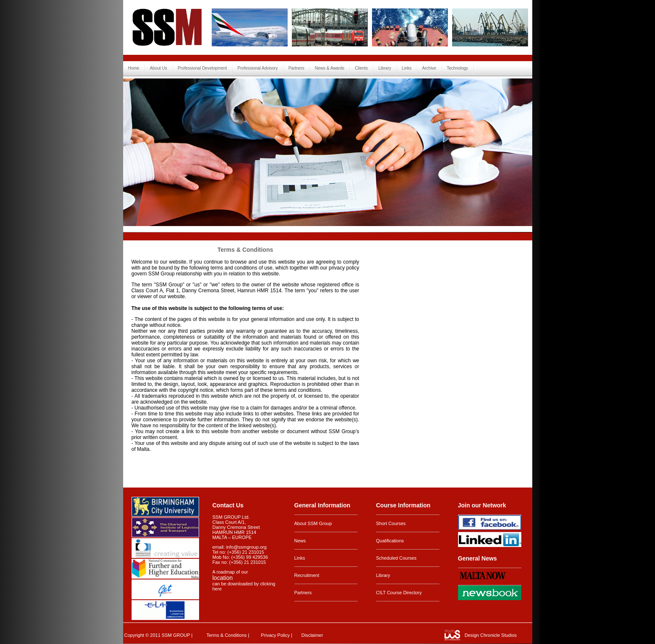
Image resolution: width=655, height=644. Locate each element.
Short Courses (391, 523)
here (217, 589)
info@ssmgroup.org (246, 547)
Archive (429, 68)
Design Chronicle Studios (491, 635)
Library (385, 68)
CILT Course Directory (399, 593)
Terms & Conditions (227, 635)
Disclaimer (312, 635)
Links (406, 68)
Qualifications (390, 541)
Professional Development (202, 68)
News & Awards (329, 68)
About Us (158, 68)
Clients (361, 68)
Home (134, 68)
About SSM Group (313, 523)
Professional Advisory (258, 68)
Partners (297, 68)
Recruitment (307, 575)
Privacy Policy (275, 635)
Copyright (134, 635)
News (300, 541)
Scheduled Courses (396, 558)
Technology (457, 68)
